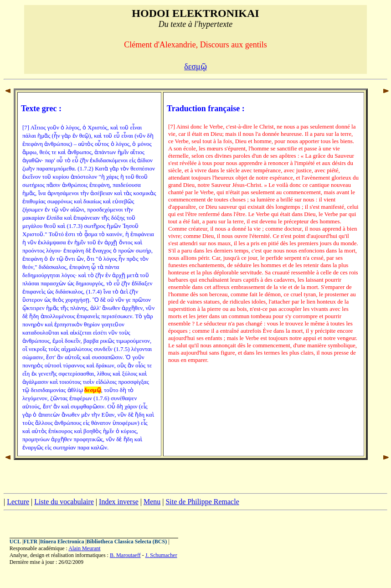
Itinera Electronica (62, 542)
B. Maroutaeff (125, 555)
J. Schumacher (161, 555)
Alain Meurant (84, 548)
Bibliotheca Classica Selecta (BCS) (127, 542)
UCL (15, 542)
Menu (152, 502)
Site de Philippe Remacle (202, 502)
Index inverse (119, 502)
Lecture (18, 502)
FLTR (30, 542)
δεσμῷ (195, 67)
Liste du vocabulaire (64, 502)
